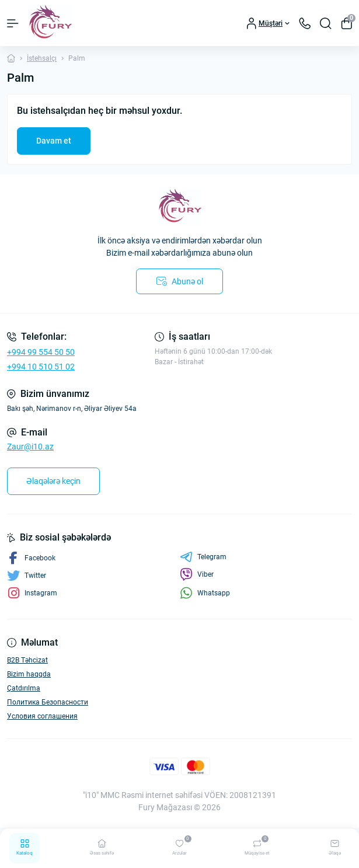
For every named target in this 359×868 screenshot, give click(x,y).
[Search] (326, 23)
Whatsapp (205, 593)
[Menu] (13, 23)
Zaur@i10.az (30, 447)
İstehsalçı (42, 58)
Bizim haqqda (29, 674)
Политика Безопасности (48, 702)
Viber (197, 574)
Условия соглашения (42, 716)
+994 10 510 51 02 (41, 367)
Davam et (54, 141)
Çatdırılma (24, 688)
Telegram (203, 557)
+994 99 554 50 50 (41, 352)
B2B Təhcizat (27, 660)
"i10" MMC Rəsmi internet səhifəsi (143, 795)
